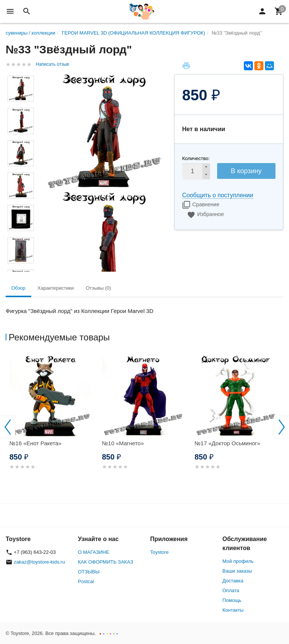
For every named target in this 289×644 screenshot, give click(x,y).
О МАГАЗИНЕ (94, 552)
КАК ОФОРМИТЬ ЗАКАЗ (106, 562)
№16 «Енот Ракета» (35, 443)
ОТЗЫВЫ (89, 572)
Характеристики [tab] (56, 288)
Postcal (86, 581)
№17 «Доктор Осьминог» (227, 443)
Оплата (231, 590)
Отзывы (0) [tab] (98, 288)
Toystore (159, 552)
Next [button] (281, 427)
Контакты (233, 610)
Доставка (233, 581)
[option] (52, 421)
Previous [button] (8, 427)
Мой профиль (238, 561)
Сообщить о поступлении (218, 195)
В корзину (246, 171)
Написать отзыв (52, 64)
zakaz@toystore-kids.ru (40, 562)
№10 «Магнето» (123, 443)
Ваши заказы (237, 571)
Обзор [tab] (18, 288)
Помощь (232, 600)
